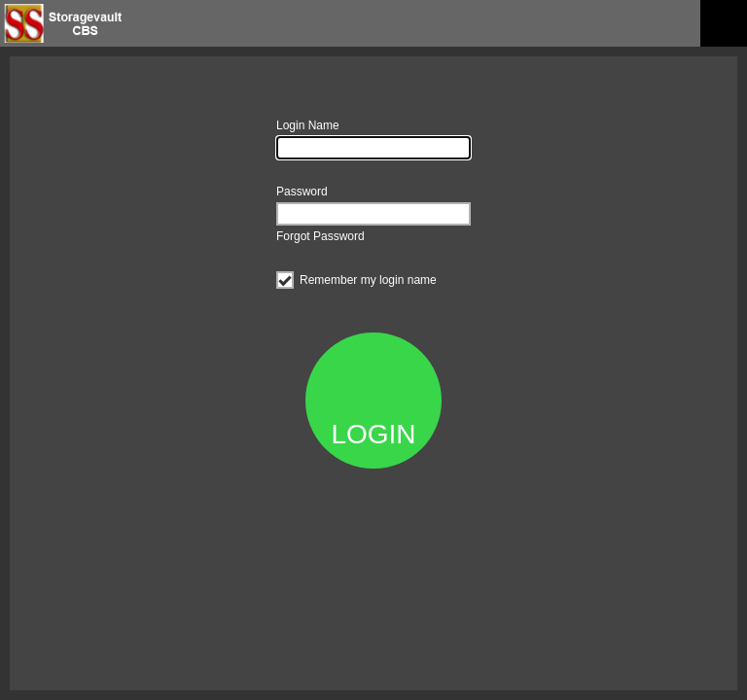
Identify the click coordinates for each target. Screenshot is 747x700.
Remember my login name (356, 278)
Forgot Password (320, 236)
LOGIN (373, 434)
